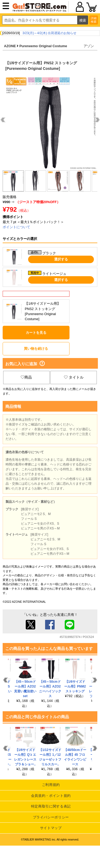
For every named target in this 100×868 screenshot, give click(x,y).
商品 (26, 377)
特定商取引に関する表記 (51, 806)
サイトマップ (51, 828)
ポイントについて (16, 227)
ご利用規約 (51, 785)
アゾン (89, 46)
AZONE (10, 46)
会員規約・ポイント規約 (51, 796)
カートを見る (36, 333)
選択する (61, 259)
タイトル (74, 377)
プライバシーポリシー (51, 817)
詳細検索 (94, 20)
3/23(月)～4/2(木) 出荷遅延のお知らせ (49, 33)
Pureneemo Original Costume (43, 46)
